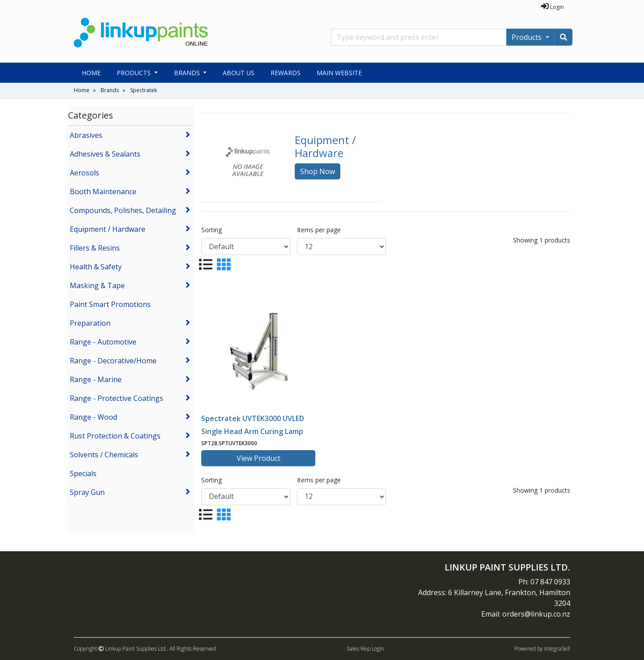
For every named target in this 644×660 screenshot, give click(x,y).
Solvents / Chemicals (104, 455)
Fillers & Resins (95, 248)
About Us (239, 73)
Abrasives (86, 135)
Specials (83, 473)
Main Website (339, 73)
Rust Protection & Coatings (115, 436)
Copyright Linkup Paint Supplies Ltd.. (121, 649)
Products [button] (135, 73)
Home (91, 73)
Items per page (319, 230)
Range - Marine (96, 379)
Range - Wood (93, 417)
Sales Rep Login (365, 649)
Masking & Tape (97, 285)
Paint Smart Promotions (110, 304)
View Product (258, 458)
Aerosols (85, 173)
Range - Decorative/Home (113, 361)
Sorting (212, 230)
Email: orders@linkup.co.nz (526, 614)
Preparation (90, 323)
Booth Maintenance (103, 192)
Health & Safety (96, 267)
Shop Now (318, 171)
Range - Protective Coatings (117, 398)
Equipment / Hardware (108, 229)
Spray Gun (87, 492)
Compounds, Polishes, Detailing (123, 210)
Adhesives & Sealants (105, 154)
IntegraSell (557, 649)
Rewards (286, 73)
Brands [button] (188, 73)
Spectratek (144, 90)
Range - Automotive (103, 342)
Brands (110, 90)
